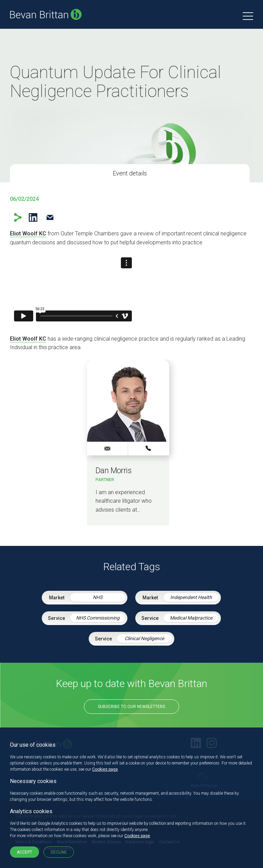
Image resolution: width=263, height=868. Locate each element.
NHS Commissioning (98, 618)
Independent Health (191, 597)
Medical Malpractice (191, 618)
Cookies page (105, 769)
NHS (98, 597)
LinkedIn (33, 217)
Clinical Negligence (144, 638)
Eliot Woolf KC (28, 234)
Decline (59, 852)
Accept (24, 852)
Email (50, 217)
